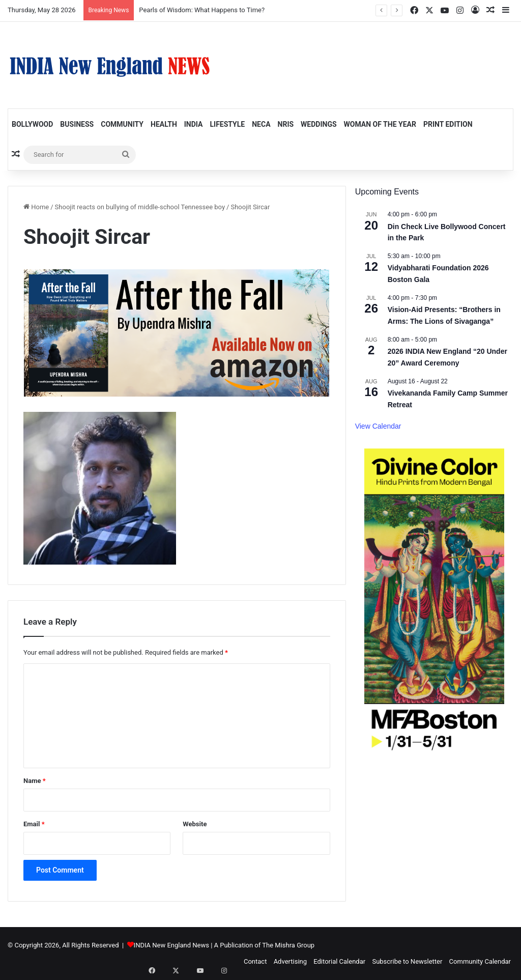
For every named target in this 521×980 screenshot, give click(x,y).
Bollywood (32, 124)
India (194, 124)
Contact (255, 961)
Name (35, 781)
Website (195, 824)
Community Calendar (480, 961)
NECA (261, 124)
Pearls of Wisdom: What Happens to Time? (202, 10)
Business (77, 124)
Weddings (319, 124)
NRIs (286, 124)
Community (122, 124)
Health (164, 124)
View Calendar (378, 426)
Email (34, 824)
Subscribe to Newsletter (407, 961)
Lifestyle (227, 124)
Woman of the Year (380, 124)
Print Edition (448, 124)
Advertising (290, 961)
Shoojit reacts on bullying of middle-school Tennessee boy (140, 207)
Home (36, 207)
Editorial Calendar (339, 961)
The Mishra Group (288, 945)
